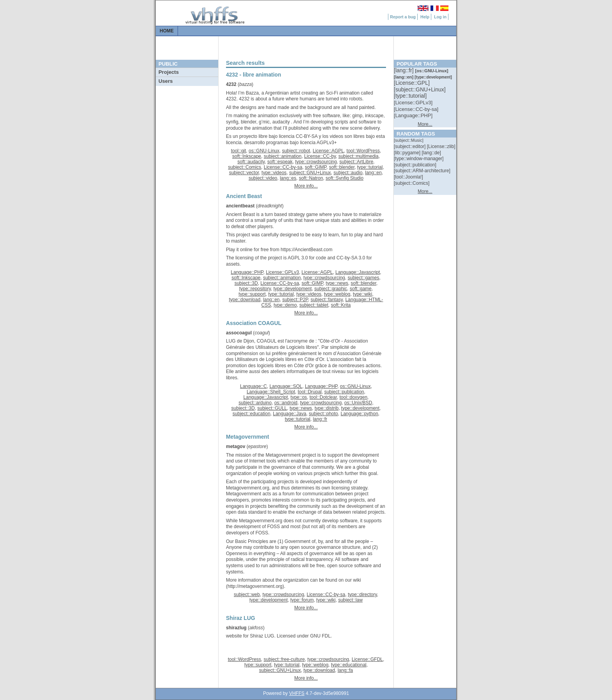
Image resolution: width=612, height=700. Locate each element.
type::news (337, 283)
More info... (306, 186)
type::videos (274, 173)
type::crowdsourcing (316, 162)
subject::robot (296, 151)
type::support (252, 294)
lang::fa (345, 670)
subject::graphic (331, 289)
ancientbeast (240, 206)
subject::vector (244, 173)
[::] (404, 70)
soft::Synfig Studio (344, 178)
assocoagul (239, 333)
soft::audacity (251, 162)
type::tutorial (370, 167)
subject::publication (344, 392)
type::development (293, 289)
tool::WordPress (363, 151)
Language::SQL (286, 386)
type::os (299, 397)
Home (167, 31)
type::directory (362, 595)
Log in (440, 17)
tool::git (239, 151)
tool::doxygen (353, 397)
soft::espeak (280, 162)
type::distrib (326, 408)
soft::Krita (341, 305)
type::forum (302, 600)
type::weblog (337, 294)
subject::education (252, 414)
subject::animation (283, 156)
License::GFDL (367, 659)
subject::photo (323, 414)
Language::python (359, 414)
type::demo (285, 305)
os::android (286, 403)
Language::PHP (247, 272)
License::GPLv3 (282, 272)
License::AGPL (328, 151)
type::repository (255, 289)
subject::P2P (295, 300)
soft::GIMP (316, 167)
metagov (236, 446)
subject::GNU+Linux (310, 173)
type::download (245, 300)
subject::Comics (245, 167)
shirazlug (236, 628)
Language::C (254, 386)
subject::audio (348, 173)
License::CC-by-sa (283, 167)
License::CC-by (320, 156)
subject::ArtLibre (357, 162)
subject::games (364, 278)
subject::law (350, 600)
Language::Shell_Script (271, 392)
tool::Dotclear (323, 397)
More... (425, 124)
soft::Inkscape (247, 156)
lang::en (373, 173)
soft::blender (342, 167)
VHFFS (297, 693)
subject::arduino (255, 403)
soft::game (361, 289)
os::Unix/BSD (358, 403)
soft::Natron (311, 178)
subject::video (263, 178)
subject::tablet (314, 305)
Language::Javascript (358, 272)
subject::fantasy (327, 300)
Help (425, 17)
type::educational (349, 665)
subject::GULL (272, 408)
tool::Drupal (310, 392)
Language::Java (289, 414)
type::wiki (362, 294)
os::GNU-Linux (264, 151)
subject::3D (246, 283)
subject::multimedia (358, 156)
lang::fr (320, 419)
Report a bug (403, 17)
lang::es (288, 178)
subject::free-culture (284, 659)
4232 (231, 84)
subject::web (247, 595)
